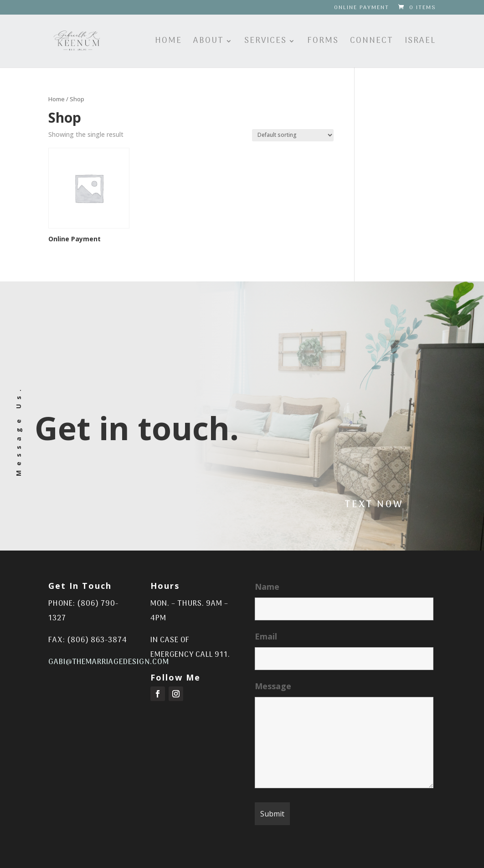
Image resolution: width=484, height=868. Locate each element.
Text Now (374, 505)
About (209, 43)
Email (266, 636)
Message (273, 686)
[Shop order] (293, 135)
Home (168, 43)
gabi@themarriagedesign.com (109, 662)
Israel (420, 43)
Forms (323, 43)
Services (265, 43)
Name (267, 587)
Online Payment (362, 9)
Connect (372, 43)
